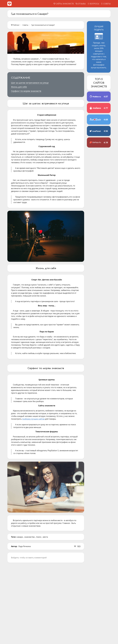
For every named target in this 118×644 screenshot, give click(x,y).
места (45, 537)
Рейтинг (15, 25)
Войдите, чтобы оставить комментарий (29, 558)
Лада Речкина (25, 546)
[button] (77, 546)
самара (20, 537)
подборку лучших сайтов (33, 419)
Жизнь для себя (19, 87)
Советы (25, 25)
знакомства (29, 537)
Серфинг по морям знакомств (26, 91)
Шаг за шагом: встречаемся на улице (30, 83)
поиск (39, 537)
